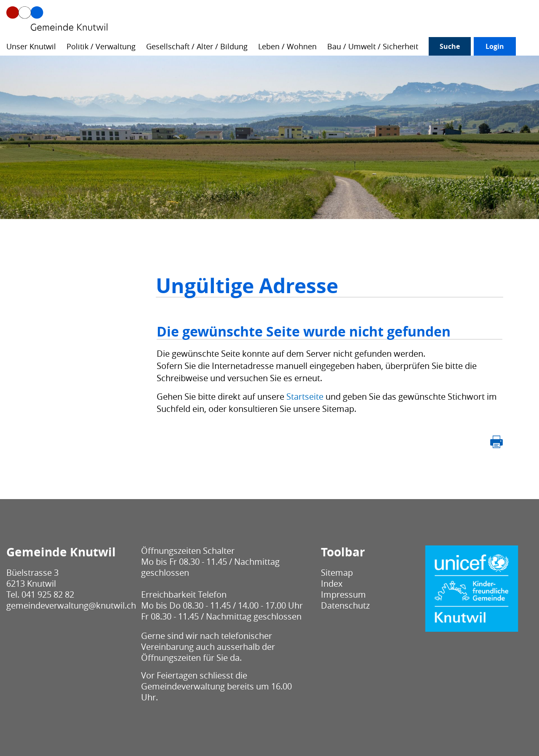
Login (495, 46)
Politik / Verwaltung (101, 47)
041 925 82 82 (48, 594)
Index (332, 584)
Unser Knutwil (31, 47)
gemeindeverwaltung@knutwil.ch (71, 605)
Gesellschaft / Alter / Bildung (197, 47)
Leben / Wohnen (287, 47)
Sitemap (337, 573)
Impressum (343, 594)
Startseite (305, 397)
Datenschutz (345, 605)
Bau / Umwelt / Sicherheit (373, 47)
